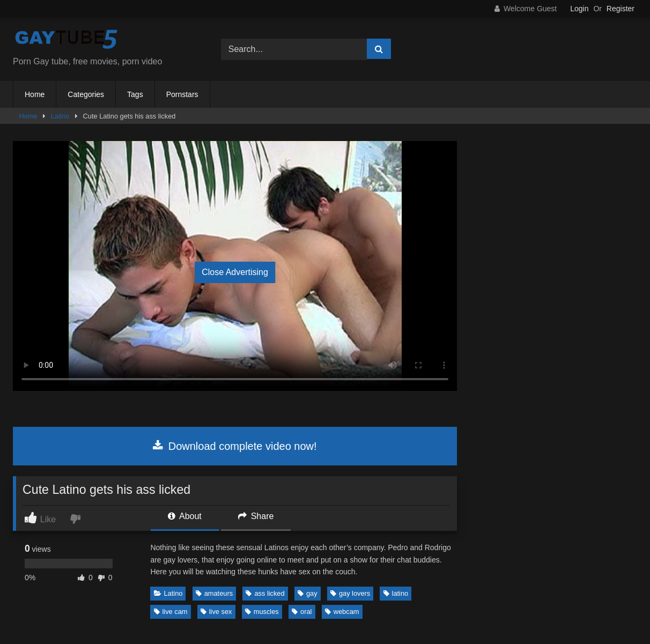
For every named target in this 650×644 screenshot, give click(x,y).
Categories (86, 94)
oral (302, 612)
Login (579, 9)
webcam (342, 612)
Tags (135, 94)
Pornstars (182, 94)
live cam (171, 612)
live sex (216, 612)
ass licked (265, 593)
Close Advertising (235, 272)
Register (621, 9)
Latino (60, 116)
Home (35, 94)
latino (396, 593)
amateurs (214, 593)
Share (256, 516)
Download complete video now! (235, 446)
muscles (262, 612)
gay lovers (350, 593)
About (184, 516)
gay (308, 593)
